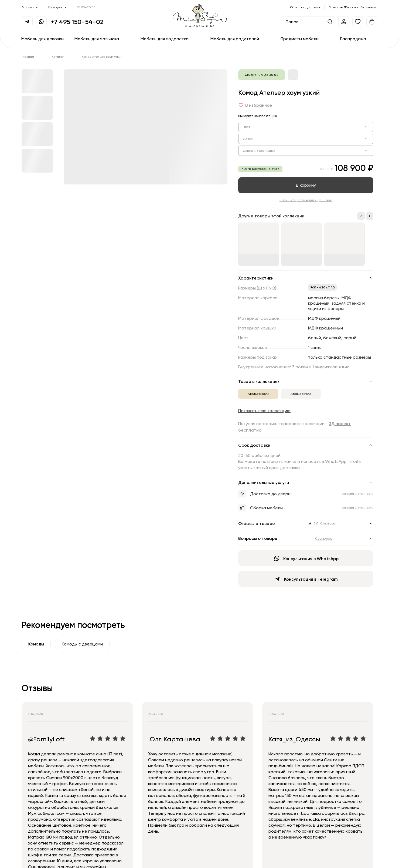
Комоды (36, 644)
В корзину (306, 185)
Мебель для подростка (165, 39)
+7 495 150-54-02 (77, 22)
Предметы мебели (300, 39)
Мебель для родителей (235, 39)
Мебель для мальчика (97, 39)
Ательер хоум (258, 394)
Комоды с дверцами (82, 644)
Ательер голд (301, 394)
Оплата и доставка (305, 7)
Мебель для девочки (42, 39)
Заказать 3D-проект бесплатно (353, 7)
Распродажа (353, 39)
